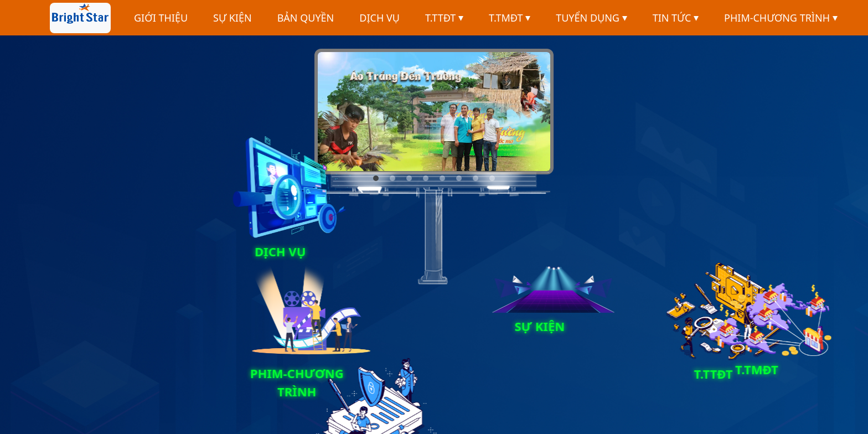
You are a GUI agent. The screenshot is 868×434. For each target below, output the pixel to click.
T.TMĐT (510, 18)
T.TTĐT (444, 18)
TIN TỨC (676, 18)
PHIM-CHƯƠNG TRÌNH (781, 18)
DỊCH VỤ (379, 18)
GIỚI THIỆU (161, 18)
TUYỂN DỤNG (591, 18)
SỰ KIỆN (232, 18)
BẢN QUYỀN (306, 18)
